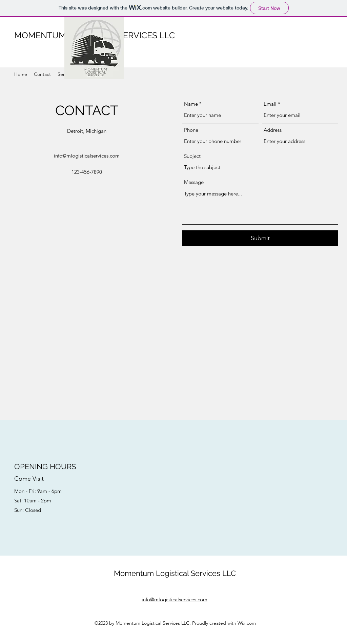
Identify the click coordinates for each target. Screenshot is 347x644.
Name (191, 104)
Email (270, 104)
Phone (191, 130)
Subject (192, 156)
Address (273, 130)
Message (194, 182)
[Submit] (260, 238)
